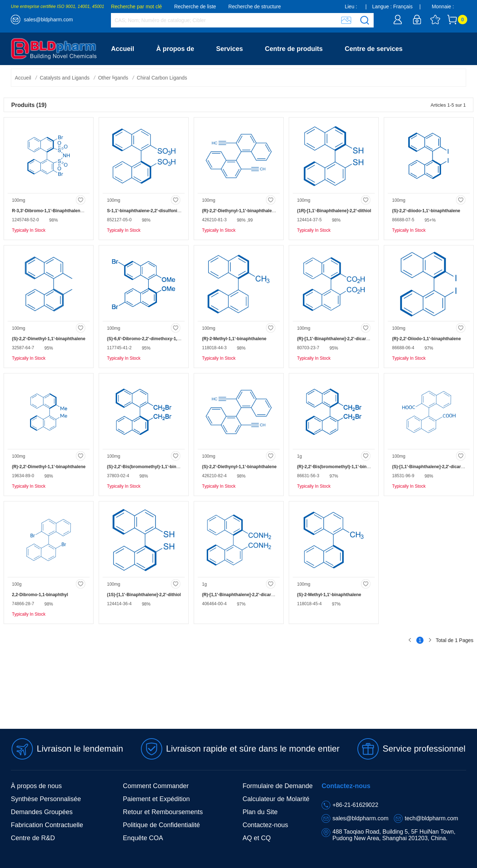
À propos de (175, 49)
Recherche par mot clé (136, 7)
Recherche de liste (195, 7)
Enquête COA (143, 838)
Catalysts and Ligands (65, 78)
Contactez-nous (135, 81)
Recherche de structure (255, 7)
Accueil (123, 49)
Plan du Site (260, 812)
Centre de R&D (33, 838)
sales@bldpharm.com (48, 20)
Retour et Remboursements (163, 812)
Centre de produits (294, 49)
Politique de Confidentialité (161, 825)
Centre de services (374, 49)
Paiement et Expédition (156, 799)
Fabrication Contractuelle (47, 825)
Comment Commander (156, 786)
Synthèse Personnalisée (46, 799)
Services (229, 49)
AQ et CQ (257, 838)
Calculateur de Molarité (276, 799)
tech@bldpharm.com (431, 818)
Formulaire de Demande (278, 786)
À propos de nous (36, 786)
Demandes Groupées (42, 812)
